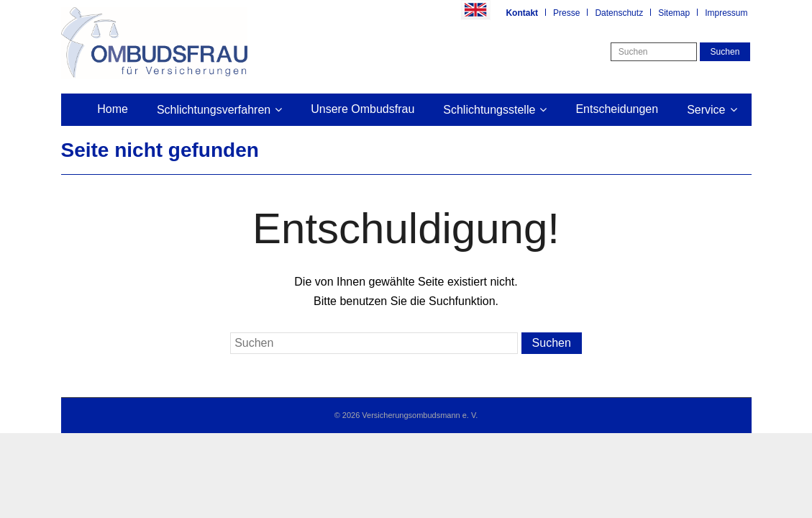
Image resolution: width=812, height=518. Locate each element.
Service (706, 110)
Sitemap (674, 13)
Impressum (726, 13)
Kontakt (522, 13)
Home (113, 109)
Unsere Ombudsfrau (362, 109)
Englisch (475, 10)
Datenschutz (619, 13)
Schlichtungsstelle (489, 110)
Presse (566, 13)
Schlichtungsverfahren (214, 110)
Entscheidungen (617, 109)
